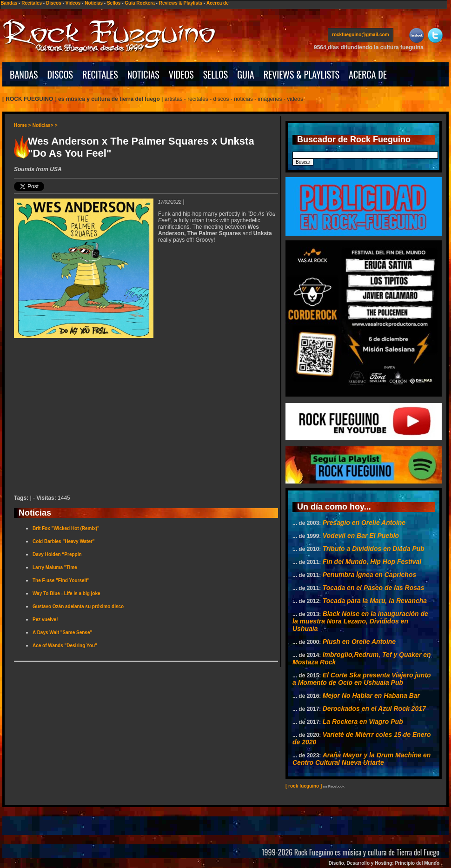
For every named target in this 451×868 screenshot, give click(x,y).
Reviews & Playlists (181, 3)
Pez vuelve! (45, 620)
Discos (54, 3)
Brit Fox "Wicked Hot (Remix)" (66, 528)
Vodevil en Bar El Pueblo (361, 536)
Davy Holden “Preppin (57, 554)
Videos (73, 3)
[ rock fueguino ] (304, 786)
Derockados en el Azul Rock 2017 (374, 709)
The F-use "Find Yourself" (61, 580)
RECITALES (100, 74)
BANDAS (24, 74)
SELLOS (216, 74)
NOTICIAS (143, 74)
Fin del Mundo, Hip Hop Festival (372, 562)
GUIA (245, 74)
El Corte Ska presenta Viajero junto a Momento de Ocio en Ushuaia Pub (362, 679)
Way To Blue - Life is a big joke (66, 593)
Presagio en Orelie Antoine (364, 523)
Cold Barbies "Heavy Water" (64, 541)
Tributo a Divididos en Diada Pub (374, 549)
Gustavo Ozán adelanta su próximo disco (78, 606)
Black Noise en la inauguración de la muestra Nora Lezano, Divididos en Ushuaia (360, 621)
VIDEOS (181, 74)
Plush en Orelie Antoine (359, 642)
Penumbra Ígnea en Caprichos (370, 575)
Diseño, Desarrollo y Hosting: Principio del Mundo (384, 863)
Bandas (9, 3)
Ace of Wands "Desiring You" (65, 646)
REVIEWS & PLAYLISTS (302, 74)
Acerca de (218, 3)
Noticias (94, 3)
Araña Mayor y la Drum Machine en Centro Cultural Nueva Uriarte (361, 759)
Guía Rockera (139, 3)
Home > (22, 125)
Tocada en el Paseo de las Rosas (374, 588)
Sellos (114, 3)
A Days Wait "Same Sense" (62, 633)
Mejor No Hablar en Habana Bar (371, 696)
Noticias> (43, 125)
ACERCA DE (368, 74)
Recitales (32, 3)
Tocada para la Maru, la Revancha (375, 601)
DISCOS (60, 74)
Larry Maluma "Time (55, 567)
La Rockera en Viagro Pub (363, 722)
